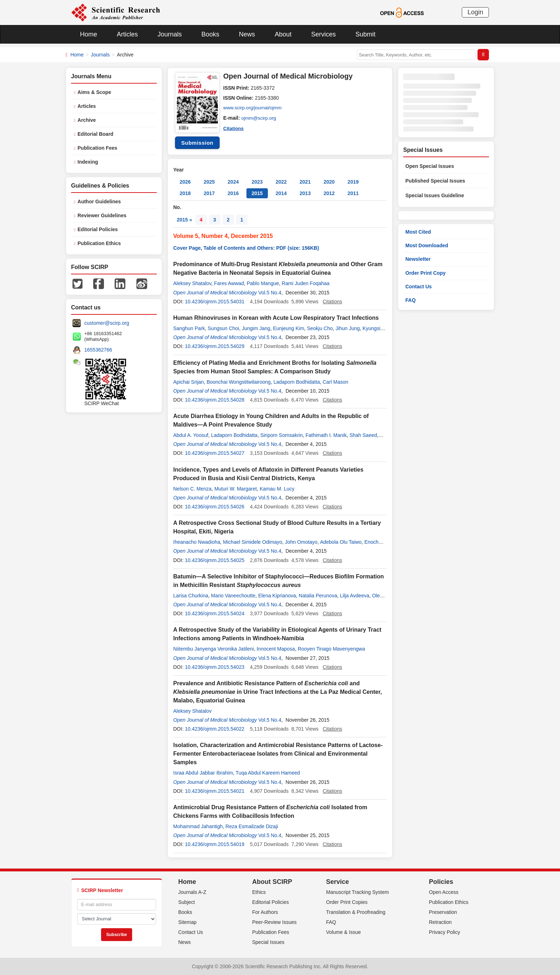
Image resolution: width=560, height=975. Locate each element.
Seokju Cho (320, 328)
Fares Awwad (229, 283)
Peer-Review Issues (274, 922)
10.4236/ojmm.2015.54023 (215, 667)
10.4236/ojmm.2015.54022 (215, 729)
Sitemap (187, 922)
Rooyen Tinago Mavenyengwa (331, 649)
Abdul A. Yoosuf (191, 435)
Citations (234, 128)
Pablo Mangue (263, 283)
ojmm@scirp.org (260, 118)
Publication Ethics (99, 243)
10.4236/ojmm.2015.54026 (215, 507)
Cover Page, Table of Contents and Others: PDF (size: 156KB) (246, 248)
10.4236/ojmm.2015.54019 (215, 844)
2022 (281, 182)
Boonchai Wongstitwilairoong (239, 382)
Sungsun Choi (224, 328)
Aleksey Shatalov (192, 283)
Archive (87, 120)
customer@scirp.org (107, 323)
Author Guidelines (99, 202)
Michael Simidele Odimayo (252, 542)
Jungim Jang (256, 328)
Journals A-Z (192, 892)
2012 (329, 193)
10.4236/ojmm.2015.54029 (215, 346)
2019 (353, 182)
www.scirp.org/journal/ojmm (254, 108)
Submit (365, 34)
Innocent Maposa (276, 649)
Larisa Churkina (191, 596)
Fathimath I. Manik (326, 435)
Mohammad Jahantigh (198, 826)
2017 (209, 193)
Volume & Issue (343, 932)
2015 (257, 193)
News (247, 34)
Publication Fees (97, 148)
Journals (170, 34)
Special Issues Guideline (435, 195)
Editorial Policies (98, 229)
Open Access (444, 892)
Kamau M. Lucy (277, 489)
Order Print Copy (426, 273)
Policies (441, 882)
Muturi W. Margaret (236, 489)
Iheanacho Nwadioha (197, 542)
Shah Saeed (363, 435)
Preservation (443, 912)
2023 (257, 182)
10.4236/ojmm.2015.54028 (215, 400)
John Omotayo (301, 542)
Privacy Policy (444, 932)
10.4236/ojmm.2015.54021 (215, 791)
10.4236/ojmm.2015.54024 (215, 613)
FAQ (411, 300)
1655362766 (98, 350)
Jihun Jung (348, 328)
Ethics (259, 892)
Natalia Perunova (318, 596)
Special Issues (268, 942)
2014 (281, 193)
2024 (233, 182)
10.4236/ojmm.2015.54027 (215, 453)
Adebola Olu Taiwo (341, 542)
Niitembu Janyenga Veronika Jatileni (214, 649)
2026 (185, 182)
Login (475, 12)
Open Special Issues (430, 166)
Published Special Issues (435, 181)
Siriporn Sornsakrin (282, 435)
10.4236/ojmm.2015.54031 (215, 302)
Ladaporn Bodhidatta (297, 382)
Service (337, 882)
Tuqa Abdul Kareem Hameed (268, 773)
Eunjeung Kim (288, 328)
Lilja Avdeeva (355, 596)
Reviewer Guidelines (102, 215)
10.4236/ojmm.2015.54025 (215, 560)
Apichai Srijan (189, 382)
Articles (127, 34)
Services (323, 34)
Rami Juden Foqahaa (306, 283)
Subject (187, 902)
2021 (305, 182)
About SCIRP (272, 882)
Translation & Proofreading (356, 912)
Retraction (440, 922)
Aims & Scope (94, 92)
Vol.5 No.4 (270, 293)
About (283, 34)
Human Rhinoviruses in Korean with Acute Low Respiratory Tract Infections (276, 318)
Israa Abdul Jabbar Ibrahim (203, 773)
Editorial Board (95, 134)
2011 (353, 193)
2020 (329, 182)
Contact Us (419, 287)
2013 (305, 193)
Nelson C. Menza (192, 489)
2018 (185, 193)
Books (210, 34)
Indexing (88, 162)
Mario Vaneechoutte (233, 596)
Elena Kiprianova (277, 596)
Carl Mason (335, 382)
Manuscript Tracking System (357, 892)
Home (89, 34)
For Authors (265, 912)
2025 (209, 182)
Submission (197, 143)
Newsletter (418, 259)
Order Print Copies (347, 902)
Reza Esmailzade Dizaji (252, 826)
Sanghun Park (189, 328)
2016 (233, 193)
